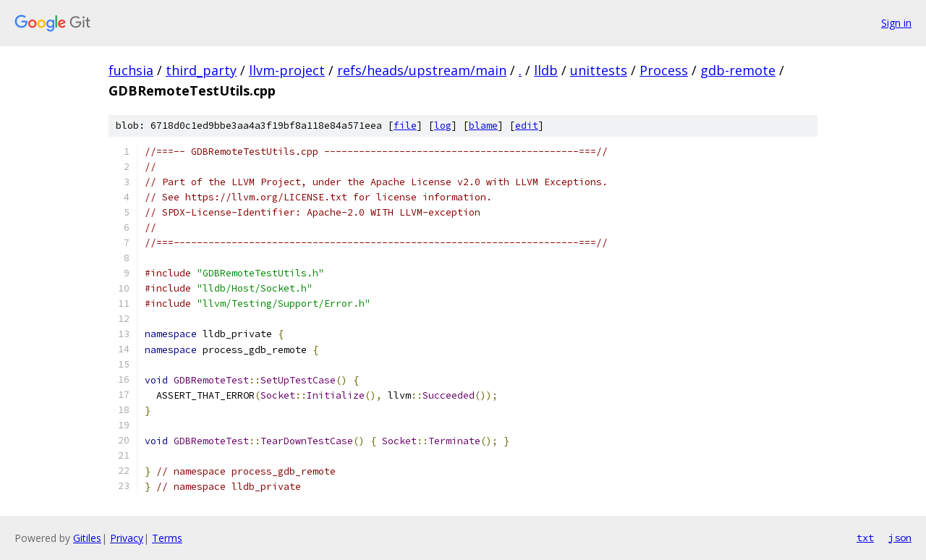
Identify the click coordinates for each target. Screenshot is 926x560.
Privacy (127, 538)
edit (527, 126)
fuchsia (131, 70)
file (405, 126)
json (900, 538)
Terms (167, 538)
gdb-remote (738, 70)
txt (865, 538)
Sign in (896, 23)
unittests (599, 70)
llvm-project (287, 70)
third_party (201, 70)
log (443, 126)
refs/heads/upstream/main (422, 70)
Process (664, 70)
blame (483, 126)
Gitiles (87, 538)
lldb (546, 70)
